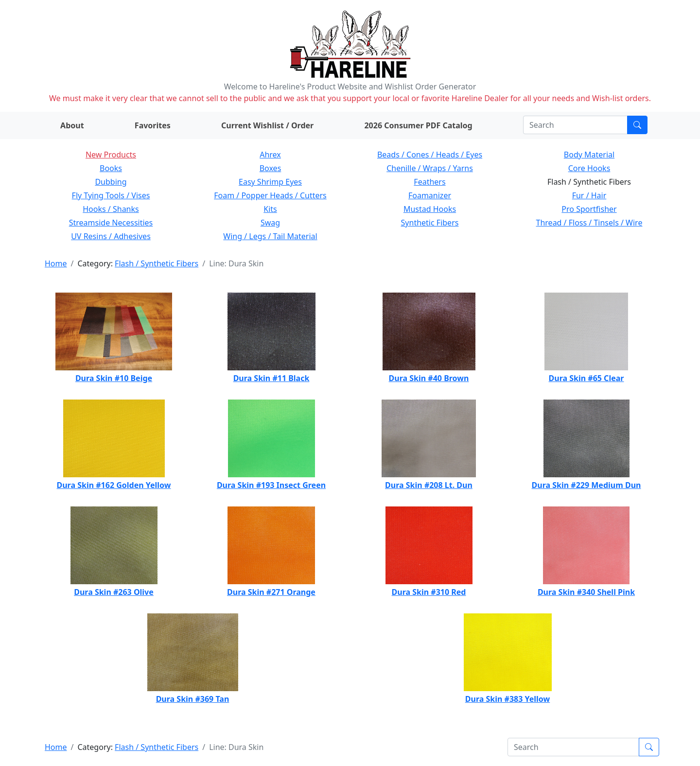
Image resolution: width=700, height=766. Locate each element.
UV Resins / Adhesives (111, 236)
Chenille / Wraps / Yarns (430, 168)
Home (56, 263)
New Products (111, 155)
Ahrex (270, 155)
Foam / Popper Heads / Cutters (270, 195)
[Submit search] (637, 125)
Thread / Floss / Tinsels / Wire (589, 223)
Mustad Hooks (430, 209)
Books (111, 168)
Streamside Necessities (111, 223)
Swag (270, 223)
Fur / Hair (589, 195)
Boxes (271, 168)
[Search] (575, 125)
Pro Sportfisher (589, 209)
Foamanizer (430, 195)
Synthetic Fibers (430, 223)
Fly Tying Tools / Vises (111, 195)
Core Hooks (589, 168)
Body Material (589, 155)
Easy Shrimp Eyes (270, 182)
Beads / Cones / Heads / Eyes (430, 155)
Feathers (429, 182)
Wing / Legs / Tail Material (270, 236)
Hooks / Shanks (111, 209)
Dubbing (111, 182)
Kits (270, 209)
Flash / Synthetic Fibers (157, 263)
